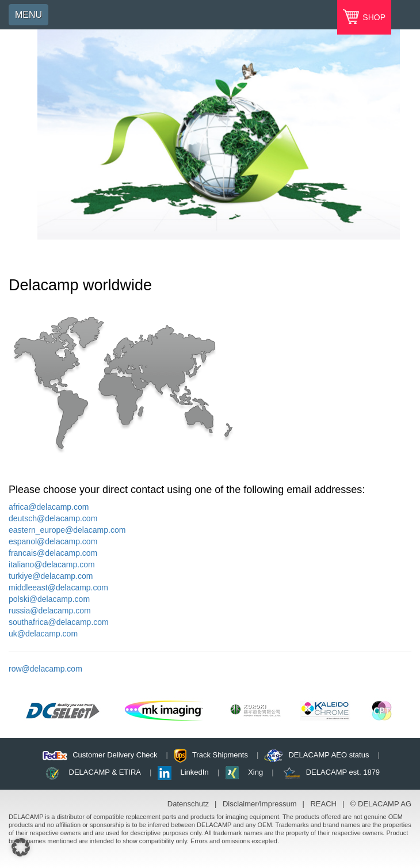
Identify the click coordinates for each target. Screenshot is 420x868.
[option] (219, 134)
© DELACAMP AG (381, 804)
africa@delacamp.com (49, 507)
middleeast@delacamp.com (58, 587)
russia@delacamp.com (50, 611)
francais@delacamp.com (53, 553)
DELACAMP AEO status (329, 755)
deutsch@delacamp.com (53, 518)
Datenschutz (188, 804)
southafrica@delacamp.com (59, 622)
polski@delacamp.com (49, 599)
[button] (21, 847)
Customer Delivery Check (115, 755)
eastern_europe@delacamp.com (67, 530)
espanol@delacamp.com (53, 541)
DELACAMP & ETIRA (105, 772)
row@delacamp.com (45, 669)
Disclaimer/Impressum (260, 804)
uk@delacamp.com (43, 634)
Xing (255, 772)
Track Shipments (220, 755)
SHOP (373, 17)
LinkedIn (195, 772)
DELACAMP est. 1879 (343, 772)
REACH (323, 804)
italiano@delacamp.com (52, 564)
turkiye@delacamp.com (51, 576)
